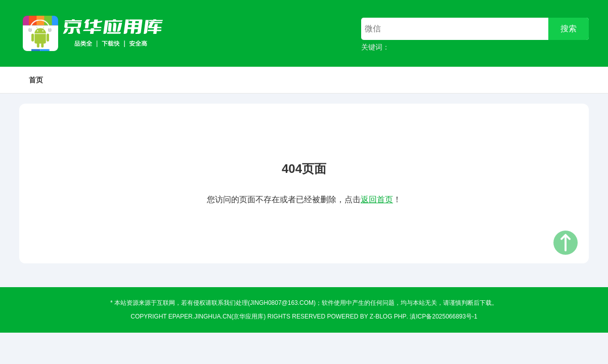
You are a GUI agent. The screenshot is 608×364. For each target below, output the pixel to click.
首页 (36, 80)
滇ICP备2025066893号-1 (443, 316)
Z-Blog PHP (388, 316)
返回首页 (377, 199)
